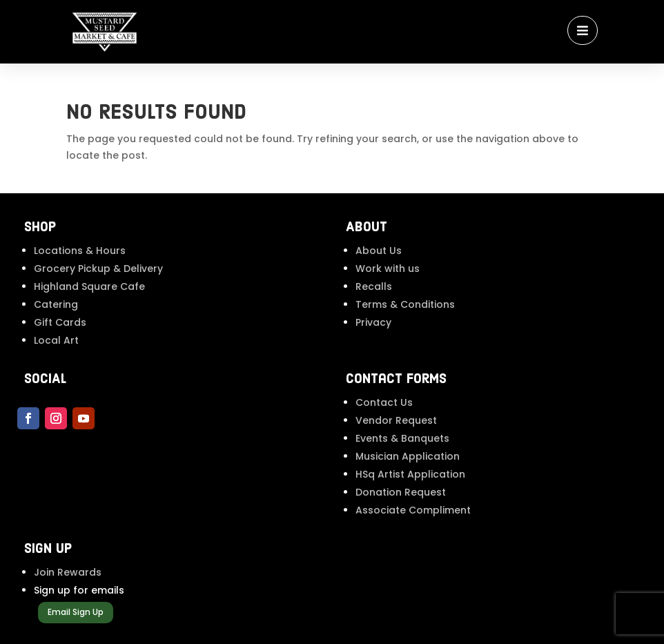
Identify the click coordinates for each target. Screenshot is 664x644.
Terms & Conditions (405, 304)
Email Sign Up (76, 612)
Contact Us (384, 402)
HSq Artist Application (410, 474)
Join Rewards (68, 572)
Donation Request (401, 492)
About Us (379, 251)
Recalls (374, 286)
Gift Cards (60, 322)
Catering (56, 304)
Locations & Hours (80, 251)
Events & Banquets (402, 438)
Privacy (373, 322)
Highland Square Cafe (89, 286)
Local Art (56, 340)
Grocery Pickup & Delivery (98, 269)
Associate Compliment (413, 510)
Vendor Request (396, 420)
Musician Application (408, 456)
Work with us (388, 269)
